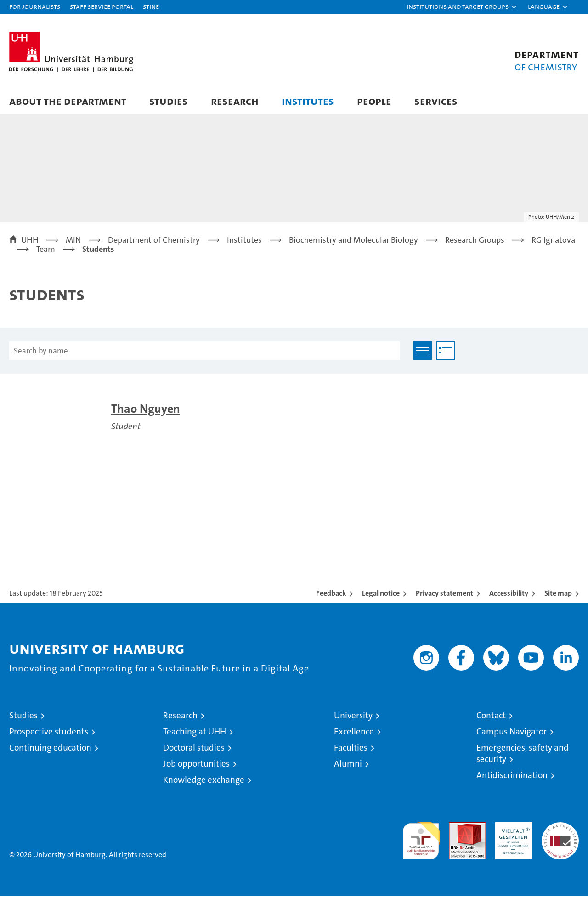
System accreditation (560, 835)
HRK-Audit (512, 830)
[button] (462, 7)
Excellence (354, 734)
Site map (558, 596)
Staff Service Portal (102, 6)
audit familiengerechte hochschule (421, 839)
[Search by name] (204, 353)
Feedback (331, 596)
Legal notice (381, 596)
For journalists (35, 6)
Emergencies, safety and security (523, 756)
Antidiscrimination (512, 778)
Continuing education (50, 750)
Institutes (308, 101)
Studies (169, 101)
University (353, 718)
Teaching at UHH (195, 734)
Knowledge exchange (204, 782)
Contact (491, 718)
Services (436, 101)
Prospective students (49, 734)
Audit (458, 830)
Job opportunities (196, 766)
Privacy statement (444, 596)
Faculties (351, 750)
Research (235, 101)
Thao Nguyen (146, 412)
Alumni (348, 766)
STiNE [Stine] (151, 6)
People (374, 101)
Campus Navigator (512, 734)
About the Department (68, 101)
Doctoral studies (194, 750)
